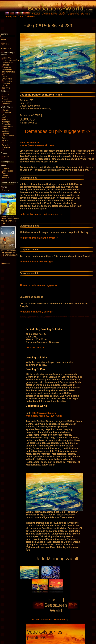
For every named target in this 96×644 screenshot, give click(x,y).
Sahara (5, 140)
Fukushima (6, 67)
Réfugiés (5, 65)
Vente (8, 16)
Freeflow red (7, 101)
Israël (4, 117)
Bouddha (5, 94)
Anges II (5, 99)
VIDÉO (62, 14)
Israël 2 (5, 119)
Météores (6, 129)
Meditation (6, 104)
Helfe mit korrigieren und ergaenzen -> (41, 214)
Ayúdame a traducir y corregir (36, 312)
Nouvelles (47, 620)
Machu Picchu (7, 126)
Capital (5, 77)
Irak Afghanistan (8, 72)
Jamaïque (6, 122)
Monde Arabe (7, 58)
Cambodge (6, 124)
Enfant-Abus (7, 79)
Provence (6, 156)
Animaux (5, 190)
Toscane (5, 173)
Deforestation (7, 63)
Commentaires (49, 14)
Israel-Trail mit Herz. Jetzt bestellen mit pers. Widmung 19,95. (9, 253)
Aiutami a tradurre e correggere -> (38, 285)
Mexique (5, 131)
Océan (4, 138)
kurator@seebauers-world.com (37, 145)
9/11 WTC (6, 88)
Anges (4, 97)
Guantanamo (7, 70)
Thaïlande (6, 147)
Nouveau (35, 14)
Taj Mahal (6, 145)
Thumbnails (61, 620)
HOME (36, 620)
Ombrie (5, 175)
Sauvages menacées (10, 60)
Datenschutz (6, 263)
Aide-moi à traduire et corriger (36, 262)
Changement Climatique (7, 82)
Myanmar (6, 133)
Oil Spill (5, 86)
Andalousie (6, 112)
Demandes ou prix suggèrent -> (58, 131)
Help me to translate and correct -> (39, 238)
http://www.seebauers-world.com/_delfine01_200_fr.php (44, 414)
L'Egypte (5, 110)
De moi (85, 14)
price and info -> (35, 348)
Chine (4, 115)
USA (4, 150)
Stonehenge (7, 143)
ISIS (3, 74)
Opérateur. (30, 16)
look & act (18, 16)
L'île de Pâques (8, 136)
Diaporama (74, 14)
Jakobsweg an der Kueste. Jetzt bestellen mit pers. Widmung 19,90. (10, 220)
